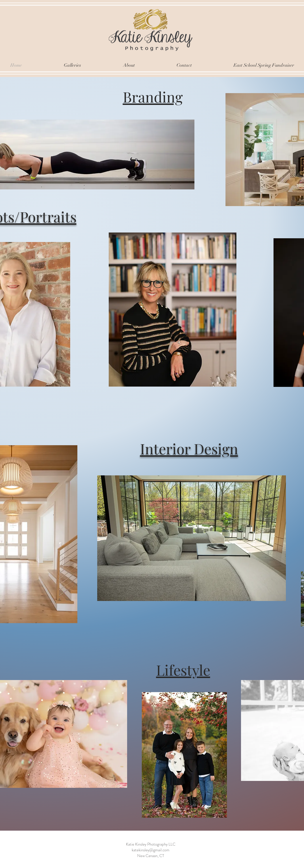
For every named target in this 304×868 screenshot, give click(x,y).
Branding (153, 97)
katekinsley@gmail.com (151, 850)
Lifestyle (183, 670)
